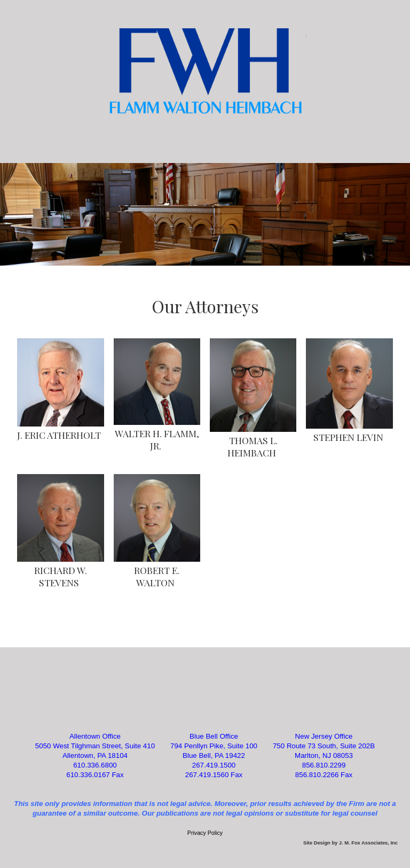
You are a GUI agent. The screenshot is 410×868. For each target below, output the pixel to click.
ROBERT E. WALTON (157, 576)
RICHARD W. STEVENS (61, 576)
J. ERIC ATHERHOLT (59, 435)
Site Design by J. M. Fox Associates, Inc (350, 843)
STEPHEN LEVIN (348, 437)
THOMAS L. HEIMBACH (253, 446)
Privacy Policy (205, 833)
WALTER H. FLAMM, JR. (157, 439)
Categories (205, 141)
